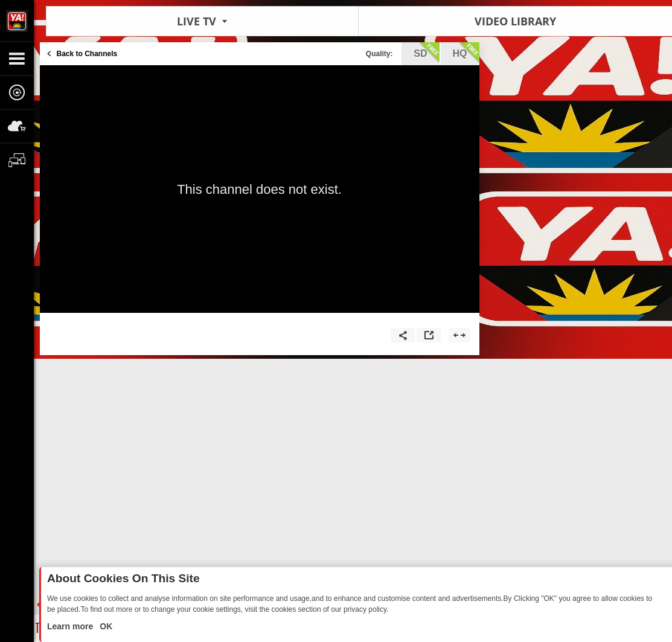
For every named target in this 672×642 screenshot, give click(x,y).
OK (105, 626)
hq (466, 53)
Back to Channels (87, 54)
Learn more (71, 626)
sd (426, 53)
